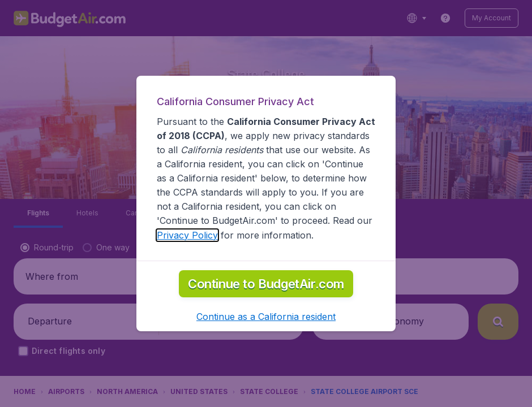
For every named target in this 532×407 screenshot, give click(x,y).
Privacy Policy (187, 235)
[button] (266, 317)
